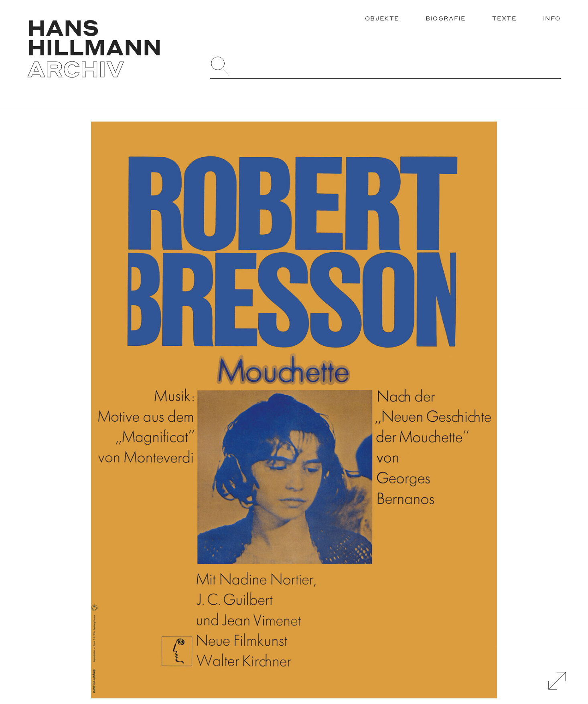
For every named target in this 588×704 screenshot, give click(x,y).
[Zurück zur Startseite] (112, 48)
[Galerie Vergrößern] (557, 681)
